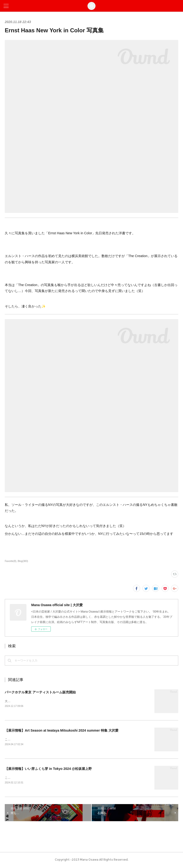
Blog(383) (23, 561)
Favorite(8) (10, 561)
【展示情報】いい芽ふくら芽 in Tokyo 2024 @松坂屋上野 (48, 769)
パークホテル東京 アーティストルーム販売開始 (40, 692)
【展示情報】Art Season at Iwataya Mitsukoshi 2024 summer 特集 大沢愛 (62, 731)
